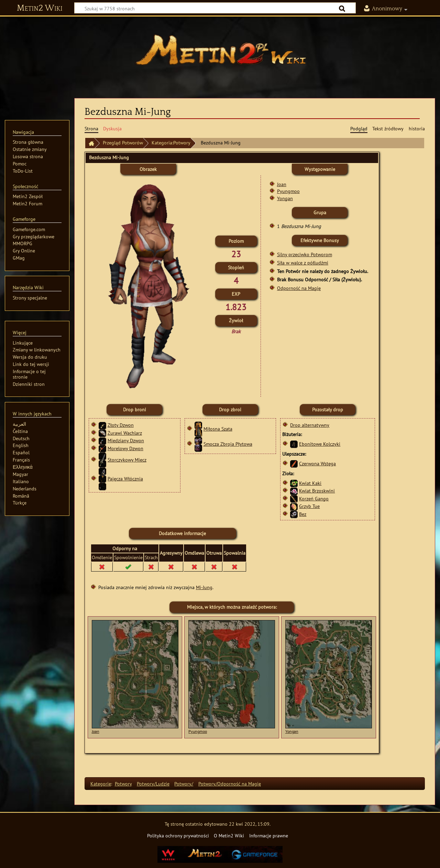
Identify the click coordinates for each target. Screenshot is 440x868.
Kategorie (101, 784)
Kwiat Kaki (310, 483)
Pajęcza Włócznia (125, 479)
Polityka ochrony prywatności (178, 836)
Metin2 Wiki (40, 8)
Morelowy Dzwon (125, 448)
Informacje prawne (269, 836)
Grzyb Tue (309, 506)
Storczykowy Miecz (127, 460)
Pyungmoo (288, 191)
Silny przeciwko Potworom (305, 254)
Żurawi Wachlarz (125, 433)
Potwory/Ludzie (153, 784)
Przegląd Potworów (123, 143)
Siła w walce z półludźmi (303, 263)
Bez (303, 514)
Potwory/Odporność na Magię (230, 784)
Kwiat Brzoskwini (317, 491)
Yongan (285, 198)
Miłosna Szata (218, 429)
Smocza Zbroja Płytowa (228, 444)
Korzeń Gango (314, 498)
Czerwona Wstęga (317, 463)
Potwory (123, 784)
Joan (282, 184)
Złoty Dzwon (121, 425)
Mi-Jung (204, 587)
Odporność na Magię (299, 288)
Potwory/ (184, 784)
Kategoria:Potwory (171, 143)
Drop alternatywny (310, 425)
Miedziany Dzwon (126, 440)
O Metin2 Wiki (229, 836)
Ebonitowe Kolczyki (320, 444)
